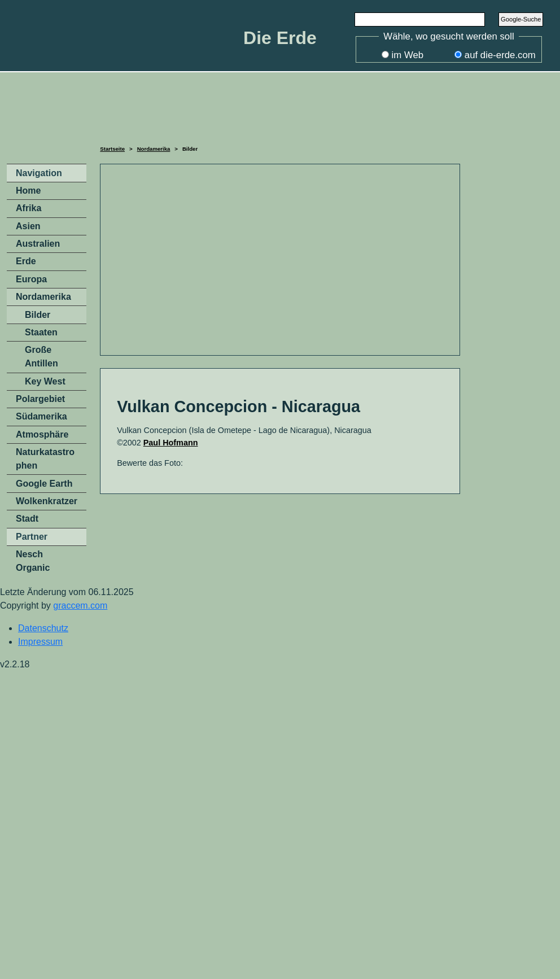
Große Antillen (41, 357)
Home (28, 191)
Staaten (41, 332)
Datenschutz (43, 628)
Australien (38, 244)
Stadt (27, 519)
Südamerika (41, 416)
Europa (31, 279)
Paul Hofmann (171, 443)
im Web (408, 55)
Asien (28, 226)
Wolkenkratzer (47, 501)
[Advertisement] (280, 107)
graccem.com (80, 606)
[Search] (420, 19)
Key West (45, 381)
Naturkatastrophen (45, 459)
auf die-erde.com (500, 55)
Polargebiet (40, 399)
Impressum (40, 642)
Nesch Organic (33, 561)
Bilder (38, 315)
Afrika (29, 208)
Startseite (112, 149)
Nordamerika (154, 149)
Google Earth (44, 484)
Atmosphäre (42, 434)
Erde (26, 261)
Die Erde (280, 38)
